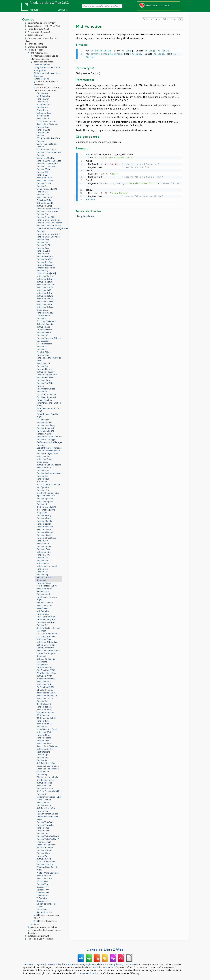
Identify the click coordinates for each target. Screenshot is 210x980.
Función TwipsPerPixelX (48, 836)
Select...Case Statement (48, 124)
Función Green (43, 470)
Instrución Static (44, 783)
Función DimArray (45, 313)
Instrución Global (44, 459)
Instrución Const (44, 206)
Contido (28, 19)
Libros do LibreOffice (105, 950)
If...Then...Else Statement (48, 484)
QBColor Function (45, 690)
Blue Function (43, 116)
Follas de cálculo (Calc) (38, 29)
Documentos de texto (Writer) (41, 23)
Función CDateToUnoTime (49, 152)
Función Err (42, 349)
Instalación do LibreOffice (40, 936)
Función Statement (45, 428)
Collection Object (44, 200)
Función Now (43, 614)
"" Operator (42, 898)
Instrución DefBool (45, 279)
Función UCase (43, 853)
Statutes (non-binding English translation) (84, 964)
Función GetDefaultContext (49, 437)
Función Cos (42, 214)
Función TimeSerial (45, 822)
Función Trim (42, 833)
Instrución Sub (43, 802)
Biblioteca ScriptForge (47, 921)
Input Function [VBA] (46, 496)
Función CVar (43, 248)
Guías (36, 924)
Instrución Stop (44, 786)
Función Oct (42, 625)
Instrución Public (44, 681)
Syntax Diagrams (41, 79)
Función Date (43, 254)
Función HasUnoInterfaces (49, 473)
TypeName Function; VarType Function (46, 846)
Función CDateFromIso (47, 164)
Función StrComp (45, 788)
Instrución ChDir (44, 178)
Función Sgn (42, 755)
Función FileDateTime (47, 375)
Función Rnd (42, 726)
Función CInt (42, 192)
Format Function (44, 400)
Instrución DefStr (45, 304)
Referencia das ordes (43, 62)
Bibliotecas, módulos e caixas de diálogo (47, 75)
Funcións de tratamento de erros (49, 359)
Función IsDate (43, 518)
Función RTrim (43, 735)
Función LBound (44, 546)
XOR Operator (43, 881)
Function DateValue (46, 268)
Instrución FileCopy (45, 372)
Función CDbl (43, 172)
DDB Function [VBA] (46, 273)
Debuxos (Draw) (35, 35)
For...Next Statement (46, 394)
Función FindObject (45, 383)
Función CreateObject (47, 217)
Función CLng (43, 195)
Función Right (43, 721)
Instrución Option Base (47, 642)
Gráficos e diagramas (37, 47)
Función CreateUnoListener (49, 223)
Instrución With (44, 876)
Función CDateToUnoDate (49, 161)
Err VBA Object (44, 352)
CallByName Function (46, 121)
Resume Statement (45, 712)
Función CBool (43, 127)
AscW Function (44, 104)
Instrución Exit (43, 363)
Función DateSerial (45, 265)
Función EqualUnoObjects (48, 338)
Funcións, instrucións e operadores (46, 83)
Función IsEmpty (44, 521)
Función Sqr (42, 774)
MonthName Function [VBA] (47, 598)
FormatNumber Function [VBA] (48, 410)
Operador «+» (43, 893)
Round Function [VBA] (47, 729)
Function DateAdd (45, 256)
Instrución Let (43, 563)
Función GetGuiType (46, 439)
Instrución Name (44, 605)
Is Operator (42, 513)
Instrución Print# (44, 676)
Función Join (42, 541)
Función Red (42, 701)
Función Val (42, 856)
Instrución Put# (44, 684)
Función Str (42, 794)
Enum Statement (44, 330)
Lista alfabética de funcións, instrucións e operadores (48, 89)
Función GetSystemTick (47, 453)
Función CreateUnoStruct (48, 234)
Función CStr (43, 242)
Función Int (42, 504)
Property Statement (46, 679)
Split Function (43, 772)
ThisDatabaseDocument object (48, 818)
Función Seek (43, 741)
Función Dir (42, 318)
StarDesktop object (45, 780)
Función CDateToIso (46, 166)
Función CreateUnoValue (48, 237)
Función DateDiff (44, 259)
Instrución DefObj (45, 299)
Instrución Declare (45, 276)
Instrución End (43, 327)
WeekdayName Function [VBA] (48, 869)
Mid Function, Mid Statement (45, 579)
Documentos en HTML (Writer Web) (44, 26)
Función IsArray (44, 515)
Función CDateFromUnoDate (46, 157)
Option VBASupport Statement (46, 655)
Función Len (42, 560)
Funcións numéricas (46, 622)
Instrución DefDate (45, 285)
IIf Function (42, 482)
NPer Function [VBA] (46, 617)
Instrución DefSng (45, 301)
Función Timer (43, 831)
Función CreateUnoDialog (48, 220)
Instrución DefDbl (45, 287)
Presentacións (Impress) (39, 32)
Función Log (42, 575)
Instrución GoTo (44, 468)
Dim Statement (43, 316)
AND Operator (43, 96)
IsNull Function (44, 529)
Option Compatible (45, 203)
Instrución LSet (44, 552)
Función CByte (43, 130)
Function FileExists (45, 377)
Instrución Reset (44, 710)
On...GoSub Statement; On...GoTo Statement (47, 635)
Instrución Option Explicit (48, 650)
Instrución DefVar (45, 307)
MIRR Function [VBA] (47, 586)
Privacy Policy (55, 964)
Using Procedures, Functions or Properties (47, 69)
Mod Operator (43, 591)
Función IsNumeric (45, 532)
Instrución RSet (44, 732)
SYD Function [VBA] (46, 808)
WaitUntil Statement (46, 862)
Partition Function (45, 667)
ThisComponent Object (47, 814)
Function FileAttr (44, 369)
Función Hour (43, 479)
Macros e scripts (35, 50)
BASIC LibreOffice (39, 53)
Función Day (42, 271)
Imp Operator (43, 487)
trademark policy (90, 973)
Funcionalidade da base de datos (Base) (41, 40)
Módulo (34, 10)
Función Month (43, 594)
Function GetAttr (44, 434)
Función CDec (43, 175)
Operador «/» (42, 895)
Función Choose (44, 183)
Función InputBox (45, 499)
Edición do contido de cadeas (46, 905)
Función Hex (42, 476)
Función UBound (44, 850)
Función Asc (42, 102)
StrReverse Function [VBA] (49, 797)
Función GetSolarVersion (48, 451)
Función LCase (43, 549)
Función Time (43, 828)
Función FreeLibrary (46, 425)
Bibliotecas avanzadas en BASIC (46, 917)
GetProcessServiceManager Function (49, 444)
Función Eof (42, 335)
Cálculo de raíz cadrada (47, 777)
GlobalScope (42, 110)
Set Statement (43, 752)
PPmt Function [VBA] (46, 673)
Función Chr (42, 186)
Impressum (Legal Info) (35, 964)
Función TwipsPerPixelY (48, 839)
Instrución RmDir (44, 724)
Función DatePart (45, 262)
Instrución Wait (44, 859)
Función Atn (42, 107)
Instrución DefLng (45, 296)
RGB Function (43, 715)
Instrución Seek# (44, 743)
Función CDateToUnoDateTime (47, 142)
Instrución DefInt (44, 293)
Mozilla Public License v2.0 (102, 967)
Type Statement (44, 842)
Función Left (42, 558)
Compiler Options (42, 65)
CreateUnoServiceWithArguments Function (49, 230)
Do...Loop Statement (46, 321)
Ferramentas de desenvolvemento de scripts (45, 931)
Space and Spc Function (48, 766)
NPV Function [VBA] (46, 620)
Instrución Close (44, 197)
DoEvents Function (45, 324)
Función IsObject (44, 535)
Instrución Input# (45, 501)
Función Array (43, 99)
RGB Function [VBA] (46, 718)
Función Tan (42, 811)
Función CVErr (43, 251)
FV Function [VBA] (45, 431)
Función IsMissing (45, 527)
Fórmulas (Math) (35, 44)
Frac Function (43, 420)
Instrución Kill (43, 544)
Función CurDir (44, 245)
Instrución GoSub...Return (49, 465)
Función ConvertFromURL (49, 209)
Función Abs (42, 93)
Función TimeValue (45, 825)
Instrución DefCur (45, 282)
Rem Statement (44, 704)
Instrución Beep (44, 113)
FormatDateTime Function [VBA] (49, 404)
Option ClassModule (46, 645)
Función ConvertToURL (47, 211)
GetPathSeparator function (49, 448)
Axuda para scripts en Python (44, 927)
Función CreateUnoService (49, 225)
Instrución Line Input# (47, 566)
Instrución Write (44, 878)
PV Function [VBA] (45, 687)
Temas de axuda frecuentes (40, 939)
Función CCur (43, 133)
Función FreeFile (44, 423)
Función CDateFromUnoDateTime (48, 137)
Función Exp (42, 366)
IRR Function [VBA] (46, 510)
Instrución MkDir (44, 589)
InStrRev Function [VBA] (48, 493)
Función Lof (42, 572)
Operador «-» (43, 887)
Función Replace (44, 707)
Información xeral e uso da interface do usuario (44, 57)
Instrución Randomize (47, 696)
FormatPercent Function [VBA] (48, 415)
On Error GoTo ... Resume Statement (48, 629)
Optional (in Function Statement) (46, 660)
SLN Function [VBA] (46, 763)
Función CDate (43, 169)
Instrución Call (43, 119)
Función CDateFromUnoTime (46, 148)
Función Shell (43, 757)
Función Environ (44, 332)
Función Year (42, 884)
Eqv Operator (43, 341)
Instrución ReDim (45, 698)
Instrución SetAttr (45, 749)
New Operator (43, 608)
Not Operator (43, 611)
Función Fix (42, 392)
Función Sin (42, 760)
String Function (44, 800)
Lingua (62, 10)
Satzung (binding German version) (123, 964)
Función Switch (44, 805)
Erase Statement (44, 344)
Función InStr (43, 490)
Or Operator (42, 665)
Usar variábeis (43, 909)
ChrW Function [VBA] (47, 189)
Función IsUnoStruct (46, 538)
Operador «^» (43, 901)
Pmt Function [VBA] (46, 670)
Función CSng (43, 240)
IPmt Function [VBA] (46, 507)
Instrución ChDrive (45, 180)
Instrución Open (44, 639)
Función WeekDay (45, 864)
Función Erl (42, 347)
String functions (85, 215)
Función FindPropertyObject (46, 387)
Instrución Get (43, 456)
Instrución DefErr (45, 290)
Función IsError (44, 524)
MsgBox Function (45, 603)
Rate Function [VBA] (46, 693)
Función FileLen (44, 380)
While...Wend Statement (48, 873)
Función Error (43, 355)
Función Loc (42, 569)
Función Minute (44, 583)
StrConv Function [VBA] (48, 791)
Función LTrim (43, 555)
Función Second (44, 738)
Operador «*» (43, 890)
